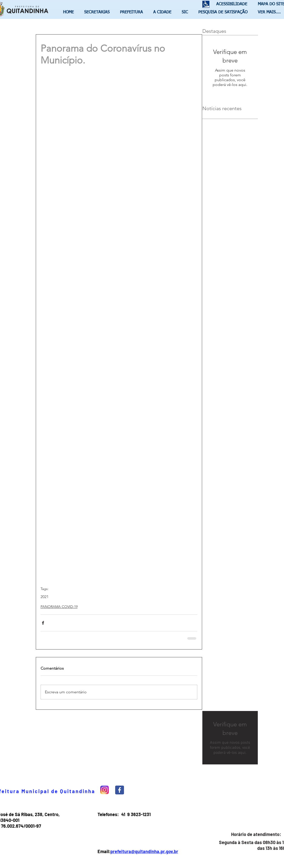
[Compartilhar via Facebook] (43, 623)
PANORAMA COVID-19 (59, 607)
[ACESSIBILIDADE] (230, 4)
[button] (98, 12)
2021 (45, 597)
